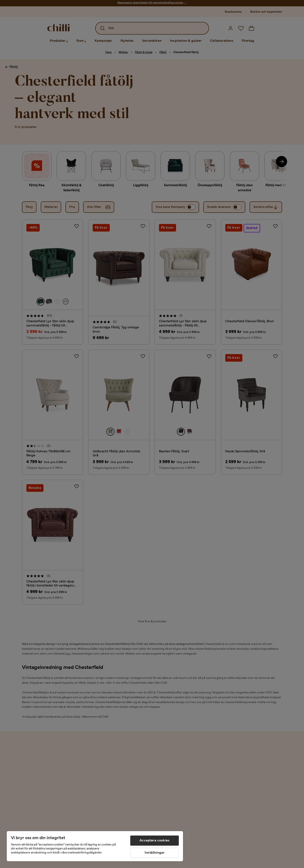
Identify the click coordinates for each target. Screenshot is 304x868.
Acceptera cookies (155, 841)
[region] (95, 846)
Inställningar (155, 853)
